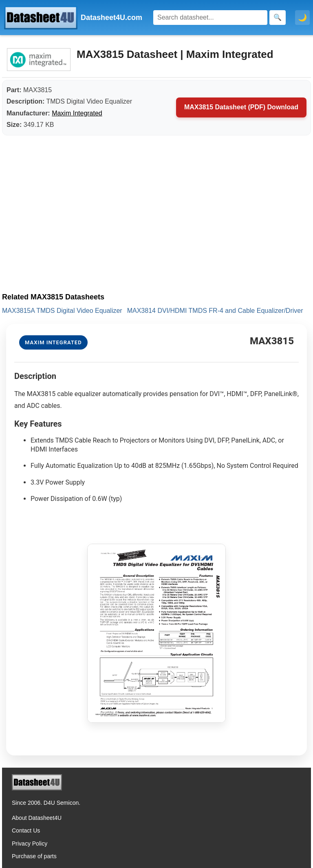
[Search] (210, 18)
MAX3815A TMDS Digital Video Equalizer (62, 311)
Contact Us (26, 830)
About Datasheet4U (37, 818)
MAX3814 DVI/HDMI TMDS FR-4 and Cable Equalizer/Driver (215, 311)
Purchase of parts (34, 856)
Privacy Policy (30, 844)
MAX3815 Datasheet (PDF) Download (241, 107)
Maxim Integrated (77, 113)
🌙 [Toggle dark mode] (302, 18)
